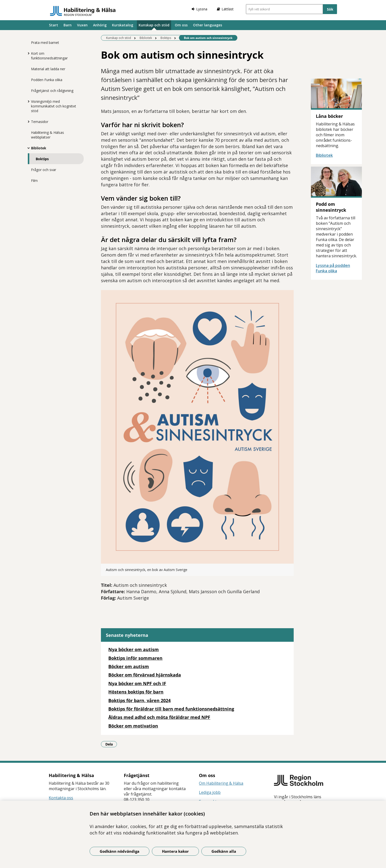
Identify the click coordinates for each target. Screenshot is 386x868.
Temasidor (40, 122)
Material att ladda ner (48, 69)
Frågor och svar (44, 170)
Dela (111, 744)
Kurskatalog (123, 25)
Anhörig (100, 25)
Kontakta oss (61, 798)
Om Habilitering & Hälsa (221, 783)
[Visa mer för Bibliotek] (27, 148)
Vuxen (82, 25)
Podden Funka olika (47, 80)
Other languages (208, 25)
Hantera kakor (175, 851)
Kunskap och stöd (154, 25)
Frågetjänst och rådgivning (52, 91)
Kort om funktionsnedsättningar (49, 56)
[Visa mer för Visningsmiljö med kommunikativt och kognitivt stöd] (27, 101)
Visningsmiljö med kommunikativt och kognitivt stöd (54, 106)
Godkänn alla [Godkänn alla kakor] (224, 851)
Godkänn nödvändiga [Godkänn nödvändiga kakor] (120, 851)
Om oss (181, 25)
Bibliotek (39, 148)
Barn (68, 25)
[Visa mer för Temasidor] (27, 122)
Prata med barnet (45, 43)
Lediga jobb (210, 792)
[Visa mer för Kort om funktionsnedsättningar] (27, 53)
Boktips (42, 159)
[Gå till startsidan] (83, 11)
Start (54, 25)
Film (34, 181)
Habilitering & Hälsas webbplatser (48, 135)
